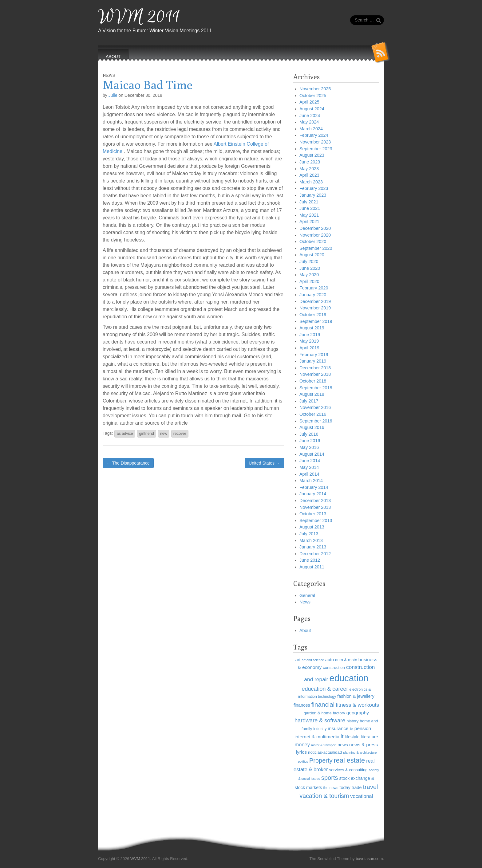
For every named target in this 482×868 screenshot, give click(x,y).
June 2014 (310, 461)
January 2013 (313, 547)
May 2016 (309, 447)
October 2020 (313, 242)
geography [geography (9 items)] (358, 713)
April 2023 (309, 175)
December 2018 (315, 368)
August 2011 (312, 567)
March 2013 (311, 540)
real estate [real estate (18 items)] (350, 760)
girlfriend (147, 434)
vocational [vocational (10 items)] (361, 796)
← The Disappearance (128, 463)
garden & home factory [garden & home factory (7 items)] (324, 713)
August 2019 (312, 328)
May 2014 (309, 467)
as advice (125, 434)
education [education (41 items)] (349, 678)
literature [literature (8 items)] (369, 737)
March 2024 (311, 129)
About (305, 630)
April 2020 (309, 281)
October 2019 (313, 315)
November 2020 (315, 235)
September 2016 (316, 421)
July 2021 (309, 202)
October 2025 (313, 96)
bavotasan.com (369, 859)
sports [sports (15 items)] (330, 778)
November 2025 (315, 89)
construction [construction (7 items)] (334, 668)
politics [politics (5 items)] (303, 761)
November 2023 (315, 142)
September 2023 (316, 149)
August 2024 (312, 109)
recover (180, 434)
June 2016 (310, 441)
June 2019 (310, 335)
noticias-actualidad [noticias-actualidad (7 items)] (325, 752)
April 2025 (309, 102)
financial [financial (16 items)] (323, 704)
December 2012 (315, 554)
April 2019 (309, 348)
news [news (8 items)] (343, 745)
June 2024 (310, 116)
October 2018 (313, 381)
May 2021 (309, 215)
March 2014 (311, 481)
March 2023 (311, 182)
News (109, 75)
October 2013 (313, 514)
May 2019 (309, 341)
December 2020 (315, 228)
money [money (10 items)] (302, 744)
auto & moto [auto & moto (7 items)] (346, 660)
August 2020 (312, 255)
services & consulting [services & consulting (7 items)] (348, 770)
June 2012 (310, 560)
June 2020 (310, 268)
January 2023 (313, 195)
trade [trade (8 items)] (357, 787)
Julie (113, 95)
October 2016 (313, 414)
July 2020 (309, 261)
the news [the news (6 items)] (331, 788)
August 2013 (312, 527)
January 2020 (313, 295)
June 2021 (310, 208)
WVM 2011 (139, 17)
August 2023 (312, 155)
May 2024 (309, 122)
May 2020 (309, 275)
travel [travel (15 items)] (371, 787)
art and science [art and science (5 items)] (313, 660)
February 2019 (314, 355)
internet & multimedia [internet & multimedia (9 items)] (317, 737)
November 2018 (315, 374)
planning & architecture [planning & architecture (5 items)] (360, 752)
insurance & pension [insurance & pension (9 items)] (349, 728)
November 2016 (315, 407)
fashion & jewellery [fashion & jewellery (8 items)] (356, 696)
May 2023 (309, 169)
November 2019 (315, 308)
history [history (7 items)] (352, 721)
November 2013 (315, 507)
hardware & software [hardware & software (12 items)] (320, 721)
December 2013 (315, 501)
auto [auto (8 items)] (330, 660)
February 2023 (314, 188)
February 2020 (314, 288)
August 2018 (312, 394)
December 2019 (315, 301)
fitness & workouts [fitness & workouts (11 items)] (357, 705)
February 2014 (314, 487)
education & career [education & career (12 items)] (325, 689)
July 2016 (309, 434)
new (164, 434)
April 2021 (309, 222)
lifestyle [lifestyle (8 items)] (352, 737)
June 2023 (310, 162)
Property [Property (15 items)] (321, 760)
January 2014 (313, 494)
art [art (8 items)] (298, 660)
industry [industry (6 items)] (320, 729)
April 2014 (309, 474)
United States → (264, 463)
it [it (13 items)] (342, 736)
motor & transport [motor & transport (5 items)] (324, 745)
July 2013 (309, 534)
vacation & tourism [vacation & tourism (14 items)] (324, 796)
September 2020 (316, 248)
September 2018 (316, 388)
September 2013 (316, 520)
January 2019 (313, 361)
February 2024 (314, 135)
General (307, 595)
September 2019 (316, 321)
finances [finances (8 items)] (302, 705)
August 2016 (312, 427)
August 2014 (312, 454)
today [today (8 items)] (345, 787)
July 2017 (309, 401)
